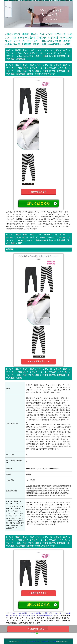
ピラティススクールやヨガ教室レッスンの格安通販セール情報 (38, 641)
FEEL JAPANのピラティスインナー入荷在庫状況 (35, 615)
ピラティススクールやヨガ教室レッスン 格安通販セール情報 (27, 613)
